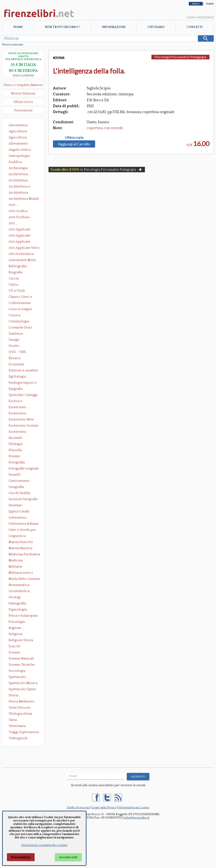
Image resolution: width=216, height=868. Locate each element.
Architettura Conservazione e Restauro (21, 181)
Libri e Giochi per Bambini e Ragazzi (23, 530)
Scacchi (14, 646)
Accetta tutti (68, 857)
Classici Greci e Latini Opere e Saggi (24, 297)
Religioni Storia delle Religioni (21, 641)
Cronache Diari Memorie (20, 328)
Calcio (13, 285)
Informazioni (114, 27)
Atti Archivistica (21, 254)
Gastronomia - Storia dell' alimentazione (20, 481)
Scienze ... (16, 652)
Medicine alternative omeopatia (17, 561)
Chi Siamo (156, 27)
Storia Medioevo (22, 701)
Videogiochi (18, 738)
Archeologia (18, 168)
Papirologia (18, 609)
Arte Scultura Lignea (19, 218)
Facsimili (15, 438)
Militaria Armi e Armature (21, 573)
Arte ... (13, 205)
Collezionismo (20, 303)
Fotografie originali (24, 468)
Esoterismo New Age (21, 420)
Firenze (14, 456)
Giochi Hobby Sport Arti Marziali (23, 493)
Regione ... (16, 628)
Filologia (16, 444)
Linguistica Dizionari (17, 536)
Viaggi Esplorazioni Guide (24, 732)
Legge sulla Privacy (104, 808)
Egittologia (17, 376)
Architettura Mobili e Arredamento (24, 199)
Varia (13, 720)
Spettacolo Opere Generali (22, 690)
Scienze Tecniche (22, 665)
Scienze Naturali (21, 659)
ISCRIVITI (138, 777)
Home (18, 27)
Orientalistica (19, 591)
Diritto (14, 346)
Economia (16, 364)
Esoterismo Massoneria (17, 414)
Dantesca (16, 334)
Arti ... (13, 223)
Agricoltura (18, 131)
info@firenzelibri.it (136, 818)
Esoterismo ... (19, 407)
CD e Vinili (17, 291)
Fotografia (17, 462)
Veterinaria (17, 726)
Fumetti (15, 475)
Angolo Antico (20, 150)
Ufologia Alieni (20, 714)
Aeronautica (18, 125)
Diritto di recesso (78, 808)
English (210, 4)
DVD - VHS (17, 352)
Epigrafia (16, 389)
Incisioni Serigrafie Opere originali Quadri (23, 500)
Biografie (16, 272)
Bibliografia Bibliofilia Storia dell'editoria (21, 267)
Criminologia (19, 321)
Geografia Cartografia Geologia (17, 487)
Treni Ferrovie (20, 708)
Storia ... (15, 695)
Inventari (16, 505)
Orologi (15, 597)
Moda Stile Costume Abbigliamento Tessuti (24, 579)
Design (14, 340)
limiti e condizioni (23, 75)
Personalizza (21, 857)
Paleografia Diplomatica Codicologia (18, 604)
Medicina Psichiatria (24, 554)
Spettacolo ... (18, 677)
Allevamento (18, 144)
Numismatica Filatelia (19, 585)
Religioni (16, 634)
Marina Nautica (20, 548)
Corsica (14, 315)
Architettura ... (20, 174)
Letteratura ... (19, 518)
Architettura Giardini (18, 193)
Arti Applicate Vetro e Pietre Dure (24, 248)
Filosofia (15, 450)
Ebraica (14, 358)
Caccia (14, 278)
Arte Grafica (18, 211)
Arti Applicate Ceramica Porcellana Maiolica (24, 230)
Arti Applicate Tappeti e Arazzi (21, 242)
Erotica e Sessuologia (18, 401)
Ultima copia (74, 137)
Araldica (15, 162)
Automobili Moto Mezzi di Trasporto (23, 260)
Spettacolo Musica (23, 683)
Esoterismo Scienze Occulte (24, 426)
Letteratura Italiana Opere (23, 524)
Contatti (195, 27)
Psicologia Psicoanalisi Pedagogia (18, 622)
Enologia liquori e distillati (23, 383)
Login (191, 17)
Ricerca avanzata (13, 44)
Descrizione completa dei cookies (44, 845)
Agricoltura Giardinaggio (19, 138)
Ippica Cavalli (19, 511)
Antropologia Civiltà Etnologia (22, 156)
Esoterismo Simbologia (18, 432)
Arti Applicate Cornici (20, 236)
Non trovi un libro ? (62, 27)
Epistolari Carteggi (23, 395)
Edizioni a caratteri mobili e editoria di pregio (24, 371)
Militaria (15, 567)
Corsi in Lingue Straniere (20, 309)
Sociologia (17, 671)
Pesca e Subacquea (23, 616)
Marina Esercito (21, 542)
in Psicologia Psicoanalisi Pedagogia (97, 170)
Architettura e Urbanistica (20, 187)
